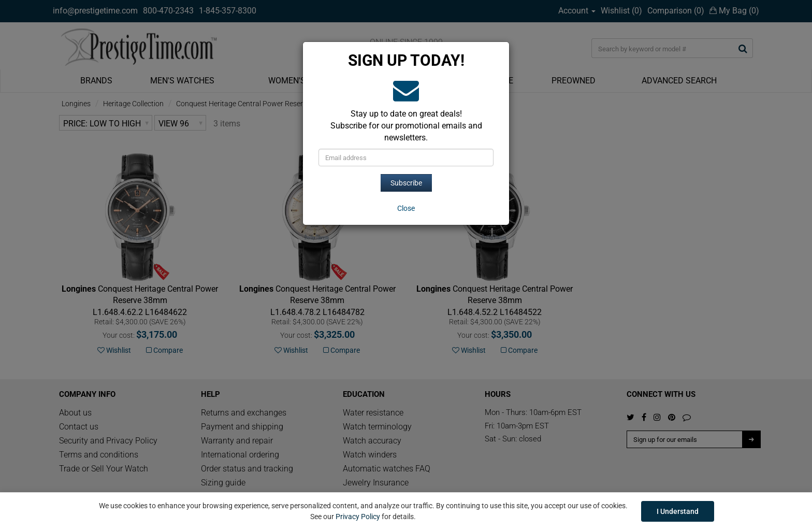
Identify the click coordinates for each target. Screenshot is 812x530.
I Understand (678, 511)
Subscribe (406, 183)
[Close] (406, 208)
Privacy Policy (358, 517)
